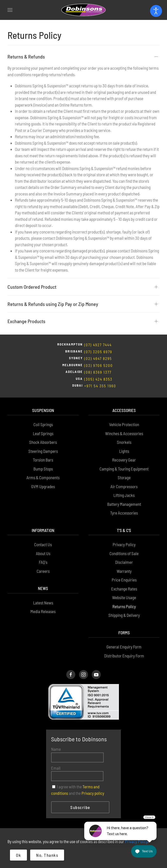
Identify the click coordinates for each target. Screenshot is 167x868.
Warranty (124, 571)
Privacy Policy (124, 544)
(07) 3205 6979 (98, 352)
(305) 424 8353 (98, 379)
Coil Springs (43, 424)
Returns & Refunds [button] (26, 57)
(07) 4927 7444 (98, 345)
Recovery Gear (124, 460)
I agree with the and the (78, 790)
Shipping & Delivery (124, 615)
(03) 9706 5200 (99, 365)
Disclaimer (124, 562)
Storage (124, 477)
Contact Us (43, 544)
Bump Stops (43, 469)
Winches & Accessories (124, 433)
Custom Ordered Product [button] (32, 287)
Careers (43, 571)
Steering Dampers (43, 451)
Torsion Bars (43, 460)
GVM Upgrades (43, 486)
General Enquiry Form (124, 647)
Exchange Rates (124, 589)
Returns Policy (124, 606)
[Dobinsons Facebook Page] (71, 675)
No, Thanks (47, 855)
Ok (18, 855)
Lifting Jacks (124, 495)
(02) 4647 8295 (98, 358)
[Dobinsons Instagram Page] (83, 675)
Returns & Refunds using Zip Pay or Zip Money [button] (53, 304)
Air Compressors (124, 486)
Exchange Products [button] (26, 321)
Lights (124, 451)
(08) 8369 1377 (98, 372)
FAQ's (43, 562)
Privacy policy (93, 793)
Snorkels (124, 442)
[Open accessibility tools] (156, 11)
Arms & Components (43, 477)
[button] (10, 10)
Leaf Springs (43, 433)
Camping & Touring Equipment (124, 469)
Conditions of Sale (124, 553)
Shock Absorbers (43, 442)
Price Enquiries (124, 580)
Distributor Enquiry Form (124, 656)
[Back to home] (83, 10)
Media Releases (43, 611)
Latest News (43, 603)
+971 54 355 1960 (100, 386)
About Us (43, 553)
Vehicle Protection (124, 424)
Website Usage (124, 597)
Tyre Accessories (124, 513)
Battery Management (124, 504)
